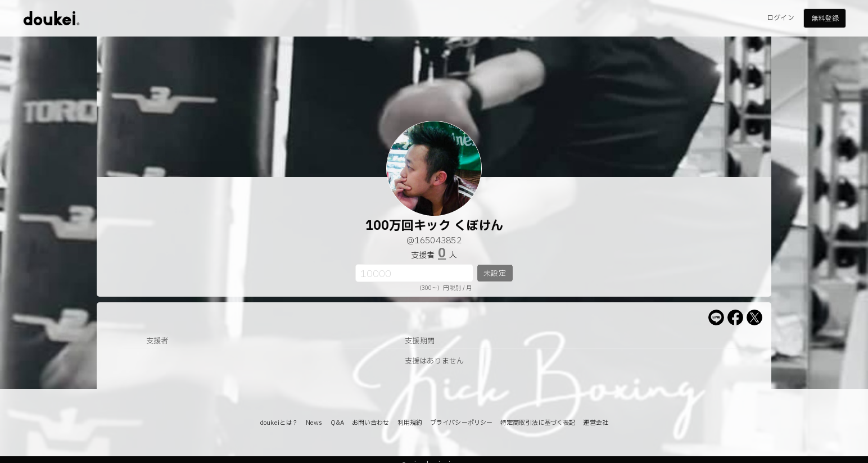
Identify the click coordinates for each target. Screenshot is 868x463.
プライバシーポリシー (461, 423)
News (314, 423)
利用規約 (410, 423)
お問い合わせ (371, 423)
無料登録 (825, 19)
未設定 (494, 274)
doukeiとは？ (279, 423)
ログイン (780, 18)
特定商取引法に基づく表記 (538, 423)
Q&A (337, 423)
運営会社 (595, 423)
